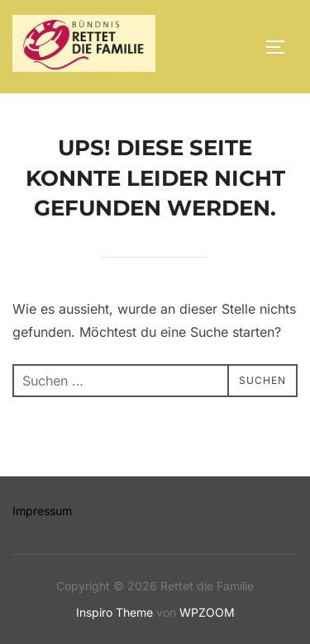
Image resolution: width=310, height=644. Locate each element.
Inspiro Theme (114, 612)
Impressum (42, 511)
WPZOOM (207, 612)
